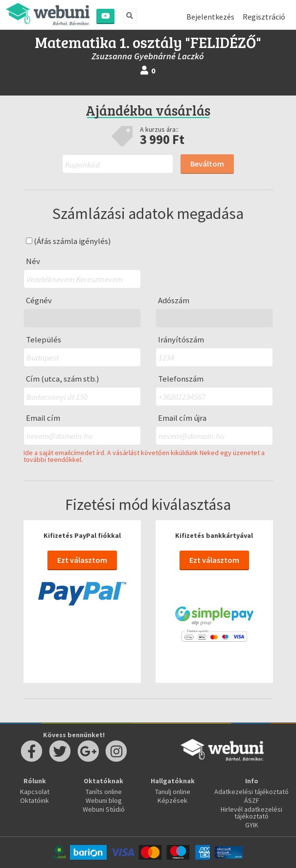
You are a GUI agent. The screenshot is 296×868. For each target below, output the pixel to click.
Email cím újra (182, 418)
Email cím (43, 418)
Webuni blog (104, 800)
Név (33, 261)
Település (44, 340)
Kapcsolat (35, 792)
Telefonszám (181, 379)
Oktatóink (34, 800)
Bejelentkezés (210, 17)
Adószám (174, 301)
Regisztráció (264, 17)
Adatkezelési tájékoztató (251, 792)
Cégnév (39, 301)
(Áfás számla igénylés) (68, 241)
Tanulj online (173, 792)
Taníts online (104, 792)
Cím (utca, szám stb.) (63, 379)
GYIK (252, 825)
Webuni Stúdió (104, 809)
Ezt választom (82, 560)
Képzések (172, 800)
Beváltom (207, 164)
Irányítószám (181, 340)
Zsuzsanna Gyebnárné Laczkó (148, 56)
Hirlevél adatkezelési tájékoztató (251, 813)
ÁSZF (252, 800)
